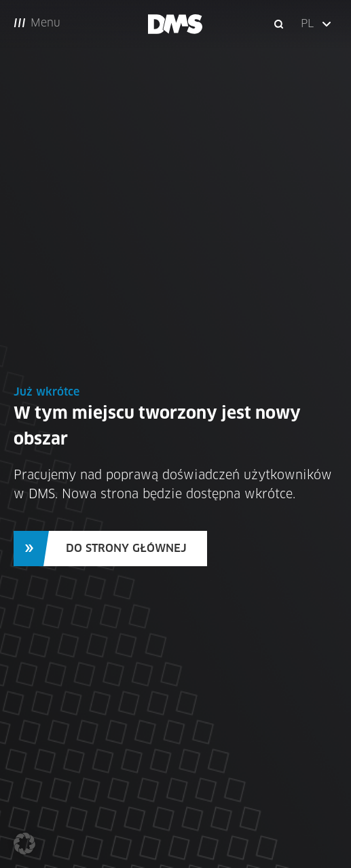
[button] (317, 24)
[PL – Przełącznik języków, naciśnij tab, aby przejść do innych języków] (317, 24)
